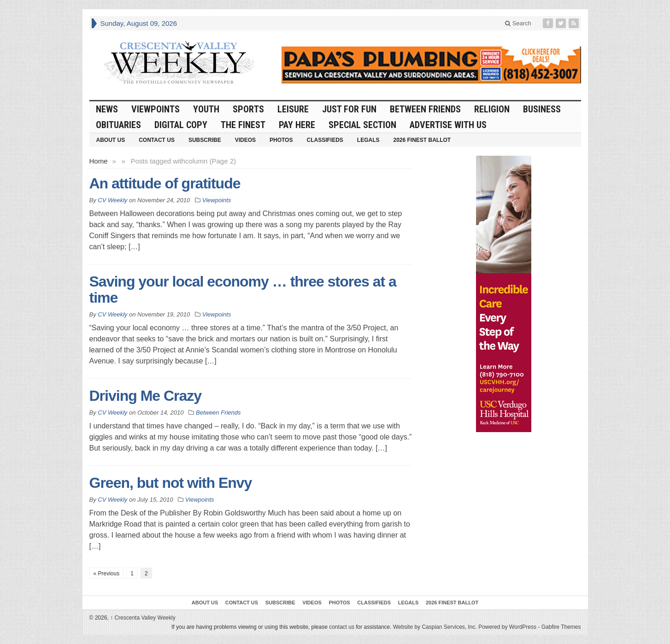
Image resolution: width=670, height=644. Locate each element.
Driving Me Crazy (146, 396)
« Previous (107, 574)
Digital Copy (181, 125)
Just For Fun (349, 109)
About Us (111, 140)
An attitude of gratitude (165, 183)
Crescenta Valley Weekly (143, 618)
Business (542, 109)
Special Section (362, 125)
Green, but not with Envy (171, 483)
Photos (281, 140)
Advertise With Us (448, 125)
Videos (245, 140)
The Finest (243, 125)
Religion (492, 109)
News (107, 109)
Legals (368, 140)
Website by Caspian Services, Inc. (435, 627)
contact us (342, 627)
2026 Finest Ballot (422, 140)
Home (99, 161)
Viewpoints (156, 109)
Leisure (293, 109)
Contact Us (157, 140)
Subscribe (205, 140)
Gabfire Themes (561, 627)
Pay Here (297, 125)
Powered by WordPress (507, 627)
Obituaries (118, 125)
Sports (248, 109)
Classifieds (325, 140)
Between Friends (425, 109)
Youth (206, 109)
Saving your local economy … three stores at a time (243, 290)
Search (518, 23)
